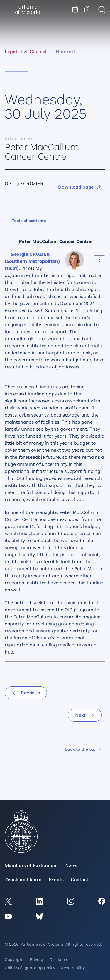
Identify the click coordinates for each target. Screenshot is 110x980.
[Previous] (26, 693)
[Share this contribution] (99, 261)
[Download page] (80, 187)
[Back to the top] (83, 749)
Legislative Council (26, 51)
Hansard (65, 51)
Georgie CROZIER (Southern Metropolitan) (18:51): (32, 261)
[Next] (85, 715)
